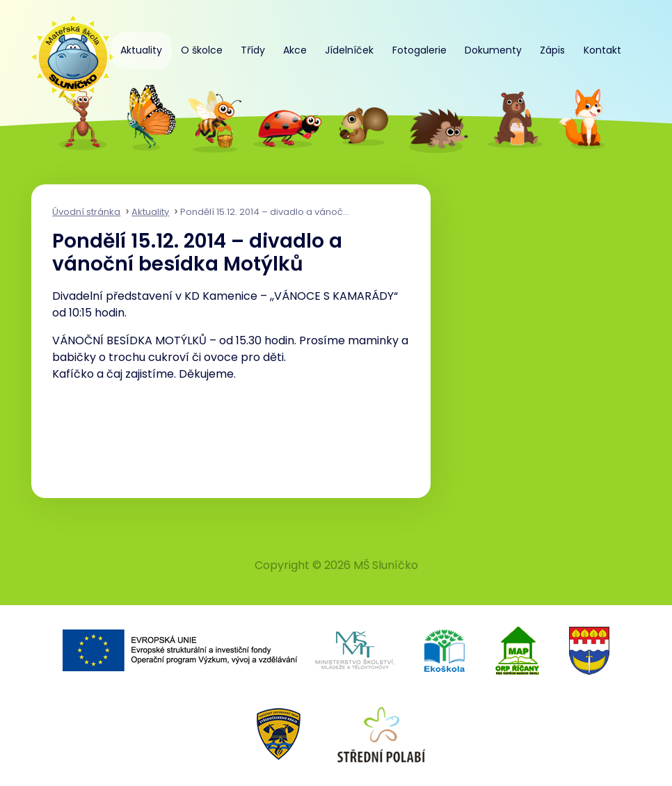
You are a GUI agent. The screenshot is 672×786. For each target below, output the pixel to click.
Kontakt (602, 50)
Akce (295, 50)
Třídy (253, 50)
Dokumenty (493, 50)
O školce (202, 50)
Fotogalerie (419, 50)
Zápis (552, 50)
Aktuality (141, 50)
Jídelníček (349, 50)
